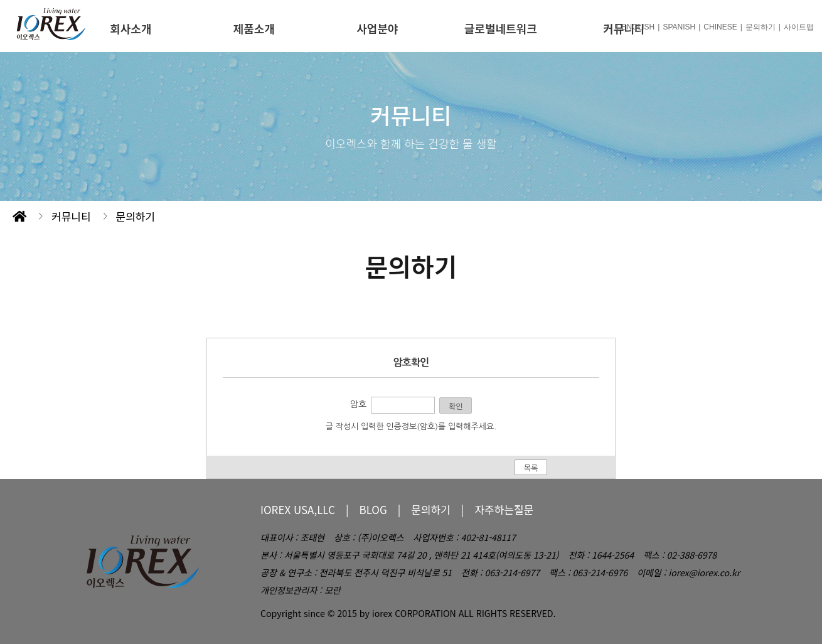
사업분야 (377, 28)
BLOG (373, 509)
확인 (456, 407)
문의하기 (761, 27)
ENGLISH (638, 27)
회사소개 (131, 28)
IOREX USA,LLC (298, 509)
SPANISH (679, 27)
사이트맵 (799, 27)
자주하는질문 (504, 509)
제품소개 (254, 28)
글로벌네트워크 (501, 28)
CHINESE (720, 27)
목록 (531, 468)
